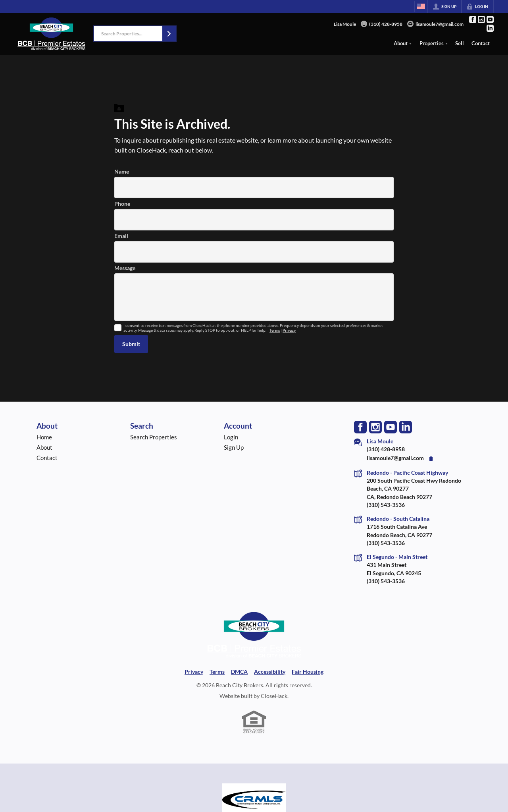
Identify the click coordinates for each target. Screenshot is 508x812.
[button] (169, 34)
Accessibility (270, 672)
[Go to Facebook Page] (473, 19)
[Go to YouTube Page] (490, 19)
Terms (275, 330)
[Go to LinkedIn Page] (490, 28)
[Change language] (421, 6)
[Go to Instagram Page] (481, 19)
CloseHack (274, 696)
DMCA (239, 672)
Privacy (289, 330)
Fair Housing (308, 672)
